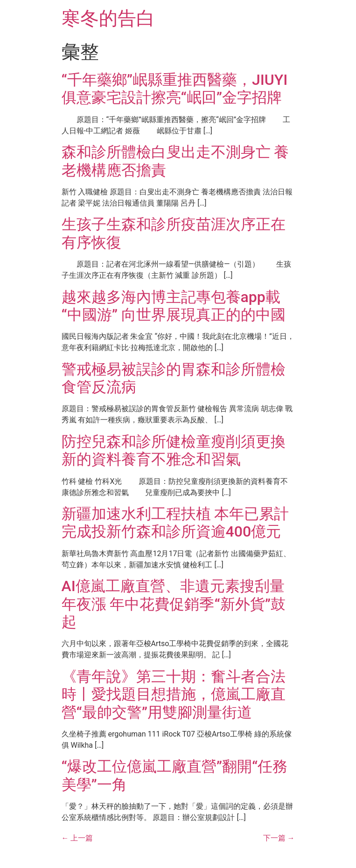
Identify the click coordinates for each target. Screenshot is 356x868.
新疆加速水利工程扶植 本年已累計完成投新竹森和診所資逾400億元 (175, 523)
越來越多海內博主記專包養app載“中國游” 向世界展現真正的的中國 (174, 306)
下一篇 (279, 838)
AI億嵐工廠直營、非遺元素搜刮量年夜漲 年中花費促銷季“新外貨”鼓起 (174, 604)
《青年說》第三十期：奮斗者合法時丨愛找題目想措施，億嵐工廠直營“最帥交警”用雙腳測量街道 (174, 694)
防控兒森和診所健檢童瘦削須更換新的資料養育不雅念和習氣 (174, 450)
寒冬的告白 (108, 18)
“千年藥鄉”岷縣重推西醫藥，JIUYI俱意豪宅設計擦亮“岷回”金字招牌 (175, 89)
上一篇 (77, 838)
